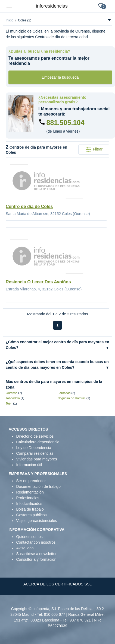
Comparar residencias (35, 453)
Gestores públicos (32, 515)
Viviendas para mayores (37, 459)
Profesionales (28, 498)
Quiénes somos (29, 537)
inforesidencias (52, 6)
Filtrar (94, 150)
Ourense (12, 393)
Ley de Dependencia (34, 448)
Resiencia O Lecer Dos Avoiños (38, 282)
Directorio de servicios (35, 436)
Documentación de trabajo (38, 486)
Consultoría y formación (36, 559)
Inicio (10, 20)
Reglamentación (30, 492)
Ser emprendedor (31, 481)
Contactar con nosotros (36, 542)
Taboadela (13, 398)
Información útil (29, 465)
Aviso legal (25, 548)
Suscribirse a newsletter (37, 554)
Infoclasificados (29, 504)
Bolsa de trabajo (30, 509)
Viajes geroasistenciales (37, 521)
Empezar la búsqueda (60, 77)
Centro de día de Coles (29, 206)
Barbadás (64, 393)
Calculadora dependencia (38, 442)
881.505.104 (66, 123)
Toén (9, 403)
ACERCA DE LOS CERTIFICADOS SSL (57, 584)
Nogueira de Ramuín (72, 398)
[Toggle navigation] (9, 6)
